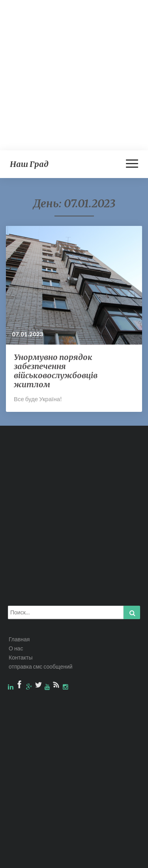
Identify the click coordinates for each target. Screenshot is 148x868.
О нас (16, 648)
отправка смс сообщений (41, 666)
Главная (19, 639)
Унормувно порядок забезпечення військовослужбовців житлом (56, 371)
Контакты (21, 657)
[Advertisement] (74, 74)
